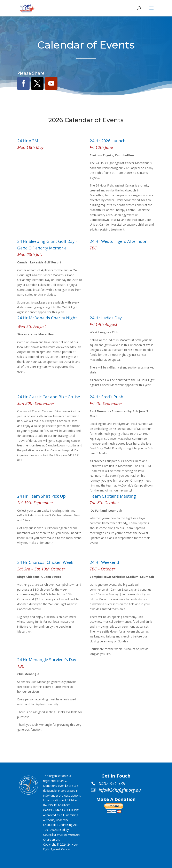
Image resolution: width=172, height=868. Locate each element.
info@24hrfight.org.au (120, 790)
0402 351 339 (112, 784)
